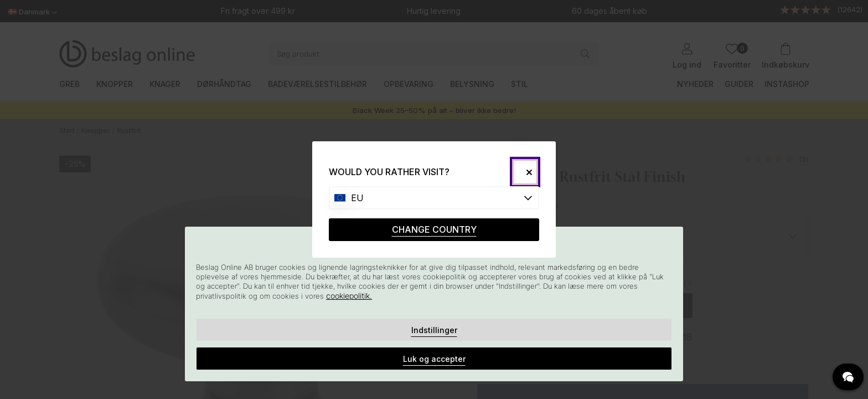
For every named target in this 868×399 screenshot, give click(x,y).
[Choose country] (434, 198)
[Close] (525, 172)
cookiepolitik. (349, 296)
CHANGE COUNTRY (434, 229)
